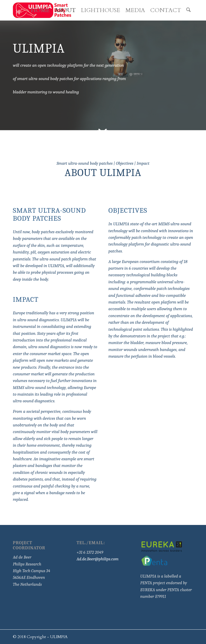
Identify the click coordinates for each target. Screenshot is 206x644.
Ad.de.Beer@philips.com (97, 559)
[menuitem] (40, 10)
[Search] (188, 10)
